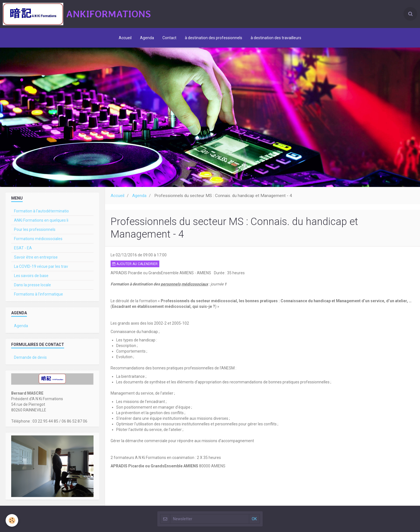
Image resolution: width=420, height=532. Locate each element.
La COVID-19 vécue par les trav (41, 266)
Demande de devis (30, 357)
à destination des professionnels (214, 38)
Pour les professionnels (35, 229)
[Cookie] (12, 520)
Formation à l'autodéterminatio (41, 211)
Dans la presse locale (32, 285)
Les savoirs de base (31, 276)
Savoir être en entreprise (36, 257)
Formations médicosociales (38, 239)
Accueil (125, 38)
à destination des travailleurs (276, 38)
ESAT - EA (23, 248)
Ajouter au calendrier (135, 264)
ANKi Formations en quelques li (41, 220)
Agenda (147, 38)
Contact (169, 38)
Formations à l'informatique (39, 294)
